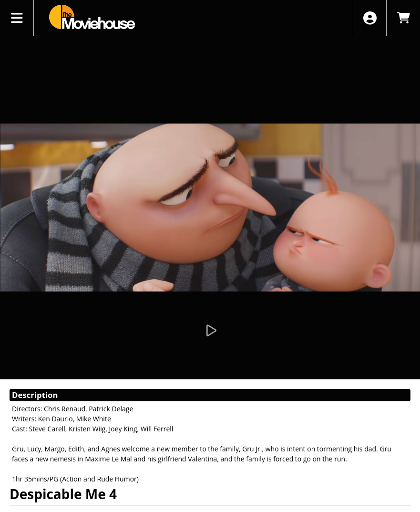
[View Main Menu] (17, 18)
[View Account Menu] (370, 18)
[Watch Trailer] (210, 331)
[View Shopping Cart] (403, 18)
